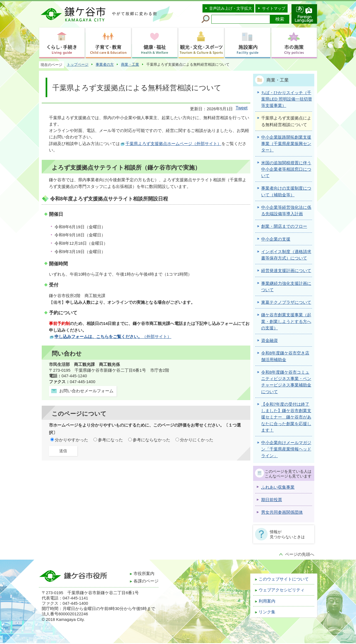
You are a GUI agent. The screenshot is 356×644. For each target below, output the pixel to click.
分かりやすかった (71, 440)
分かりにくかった (197, 440)
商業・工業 (130, 64)
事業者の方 (105, 64)
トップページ (78, 64)
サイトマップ (274, 8)
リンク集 (267, 612)
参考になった (110, 440)
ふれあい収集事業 (278, 487)
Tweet (242, 108)
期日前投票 (272, 500)
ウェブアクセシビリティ (282, 590)
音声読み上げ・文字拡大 (231, 8)
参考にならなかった (151, 440)
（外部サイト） (113, 337)
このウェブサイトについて (284, 579)
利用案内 (267, 601)
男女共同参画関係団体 (282, 512)
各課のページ (146, 581)
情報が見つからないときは (287, 534)
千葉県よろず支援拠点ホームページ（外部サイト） (173, 144)
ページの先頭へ (300, 554)
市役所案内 (144, 574)
